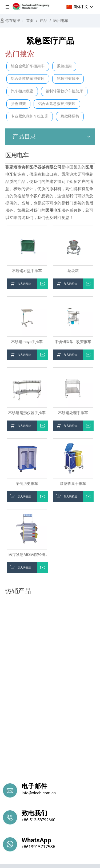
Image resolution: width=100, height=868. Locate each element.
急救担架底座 (68, 79)
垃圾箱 (73, 271)
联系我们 (73, 771)
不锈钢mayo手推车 (27, 342)
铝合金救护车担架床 (28, 79)
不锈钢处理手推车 (73, 413)
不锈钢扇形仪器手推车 (27, 413)
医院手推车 (77, 798)
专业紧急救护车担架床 (30, 116)
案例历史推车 (27, 484)
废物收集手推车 (73, 484)
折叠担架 (18, 104)
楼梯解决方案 (28, 798)
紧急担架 (64, 66)
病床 (7, 806)
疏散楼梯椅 (70, 116)
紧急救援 (54, 798)
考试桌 (59, 829)
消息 (55, 771)
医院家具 (11, 829)
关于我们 (24, 771)
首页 (7, 771)
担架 (7, 798)
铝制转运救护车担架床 (64, 91)
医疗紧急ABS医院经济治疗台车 (27, 555)
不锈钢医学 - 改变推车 (73, 342)
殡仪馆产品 (36, 829)
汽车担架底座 (22, 91)
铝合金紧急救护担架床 (57, 104)
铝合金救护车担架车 (28, 66)
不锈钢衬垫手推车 (27, 271)
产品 (42, 771)
